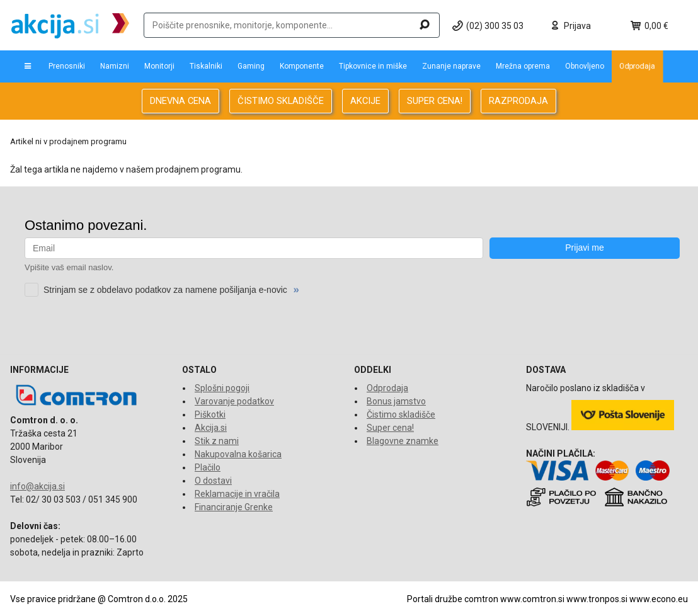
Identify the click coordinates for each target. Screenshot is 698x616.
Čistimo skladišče (401, 414)
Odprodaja (637, 66)
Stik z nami (217, 441)
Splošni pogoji (222, 388)
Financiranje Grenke (234, 507)
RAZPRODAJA (518, 101)
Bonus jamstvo (396, 401)
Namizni (115, 66)
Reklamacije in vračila (237, 494)
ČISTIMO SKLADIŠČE (281, 101)
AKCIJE (365, 101)
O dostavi (213, 481)
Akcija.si (211, 428)
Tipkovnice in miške (373, 66)
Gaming (251, 66)
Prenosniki (67, 66)
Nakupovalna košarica (238, 454)
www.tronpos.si (597, 599)
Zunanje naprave (451, 66)
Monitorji (159, 66)
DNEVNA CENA (180, 101)
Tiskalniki (206, 66)
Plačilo (208, 467)
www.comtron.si (532, 599)
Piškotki (210, 414)
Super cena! (390, 428)
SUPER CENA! (435, 101)
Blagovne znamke (403, 441)
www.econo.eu (659, 599)
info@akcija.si (37, 486)
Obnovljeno (585, 66)
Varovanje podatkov (234, 401)
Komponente (302, 66)
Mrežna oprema (523, 66)
